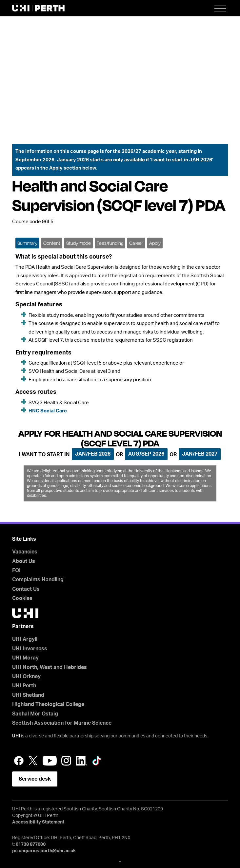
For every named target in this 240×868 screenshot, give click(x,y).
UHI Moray (25, 658)
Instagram (66, 761)
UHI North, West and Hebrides (50, 667)
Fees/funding (110, 243)
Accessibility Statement (38, 822)
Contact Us (26, 589)
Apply (155, 243)
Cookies (22, 598)
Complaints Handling (38, 580)
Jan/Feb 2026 (93, 454)
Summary (27, 243)
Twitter (33, 761)
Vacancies (25, 552)
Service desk (35, 779)
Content (52, 243)
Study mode (79, 243)
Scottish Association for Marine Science (62, 723)
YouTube (50, 761)
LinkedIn (81, 761)
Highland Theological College (48, 704)
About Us (24, 561)
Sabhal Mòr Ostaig (35, 714)
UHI (16, 736)
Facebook (19, 761)
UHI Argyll (25, 639)
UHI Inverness (30, 649)
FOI (16, 570)
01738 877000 (31, 844)
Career (136, 243)
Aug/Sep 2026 (146, 454)
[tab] (27, 243)
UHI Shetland (28, 695)
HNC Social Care (48, 411)
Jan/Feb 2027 (200, 454)
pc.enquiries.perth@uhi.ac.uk (44, 851)
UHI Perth (24, 686)
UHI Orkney (26, 677)
